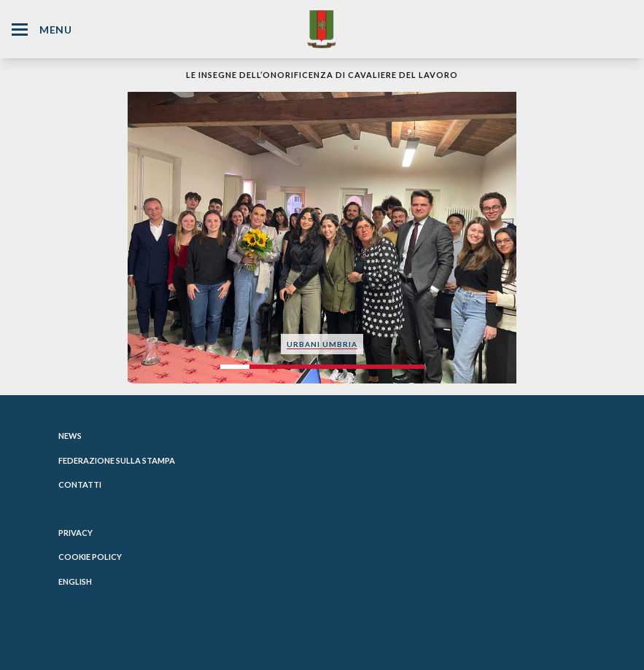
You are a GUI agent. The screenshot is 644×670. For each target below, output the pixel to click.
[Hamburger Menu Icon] (20, 30)
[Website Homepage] (322, 29)
